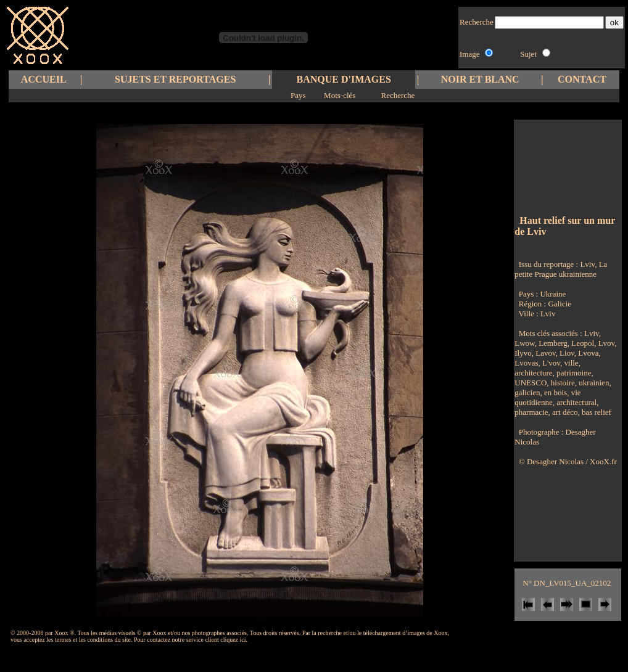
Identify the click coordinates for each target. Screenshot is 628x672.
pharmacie (531, 412)
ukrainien (593, 383)
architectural (576, 402)
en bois (555, 392)
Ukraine (553, 294)
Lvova (587, 353)
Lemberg (552, 343)
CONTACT (582, 79)
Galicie (560, 304)
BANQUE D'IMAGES (344, 79)
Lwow (524, 343)
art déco (564, 412)
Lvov (605, 343)
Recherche (398, 95)
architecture (533, 373)
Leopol (582, 343)
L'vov (550, 363)
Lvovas (526, 363)
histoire (562, 383)
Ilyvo (523, 353)
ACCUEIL (44, 79)
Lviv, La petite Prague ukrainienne (561, 269)
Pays (298, 95)
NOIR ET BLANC (480, 79)
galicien (527, 392)
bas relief (596, 412)
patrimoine (573, 373)
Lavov (545, 353)
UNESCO (531, 383)
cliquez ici (233, 640)
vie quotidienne (547, 397)
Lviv (548, 313)
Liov (566, 353)
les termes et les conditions (80, 640)
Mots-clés (340, 95)
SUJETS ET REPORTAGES (175, 79)
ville (570, 363)
